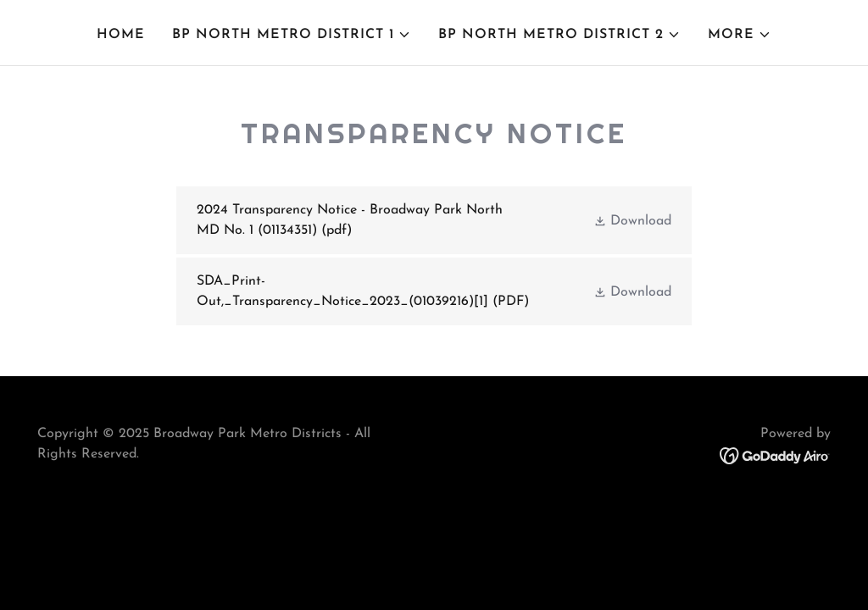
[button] (292, 35)
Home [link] (121, 35)
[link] (434, 220)
